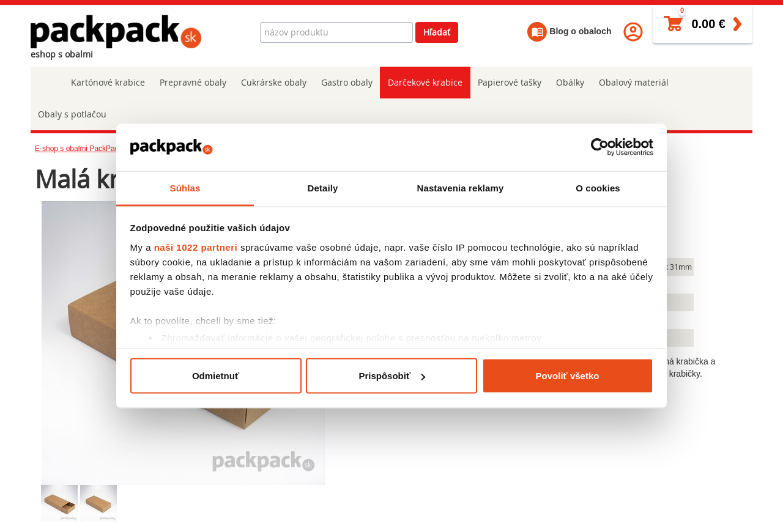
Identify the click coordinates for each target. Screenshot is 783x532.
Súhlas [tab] (185, 187)
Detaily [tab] (323, 187)
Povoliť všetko (568, 376)
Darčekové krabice (425, 82)
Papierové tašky (508, 82)
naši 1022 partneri (196, 247)
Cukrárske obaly (274, 82)
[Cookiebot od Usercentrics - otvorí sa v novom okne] (600, 147)
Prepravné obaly (193, 82)
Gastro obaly (347, 82)
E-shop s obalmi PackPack (79, 149)
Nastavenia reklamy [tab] (461, 187)
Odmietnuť (216, 376)
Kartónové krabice (108, 82)
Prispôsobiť (392, 376)
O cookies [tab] (598, 187)
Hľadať (437, 32)
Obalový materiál (633, 82)
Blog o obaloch (569, 31)
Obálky (569, 82)
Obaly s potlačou (72, 114)
